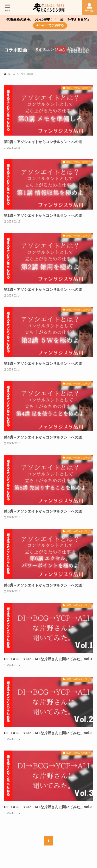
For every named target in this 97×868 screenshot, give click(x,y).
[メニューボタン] (8, 8)
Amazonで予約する (50, 25)
